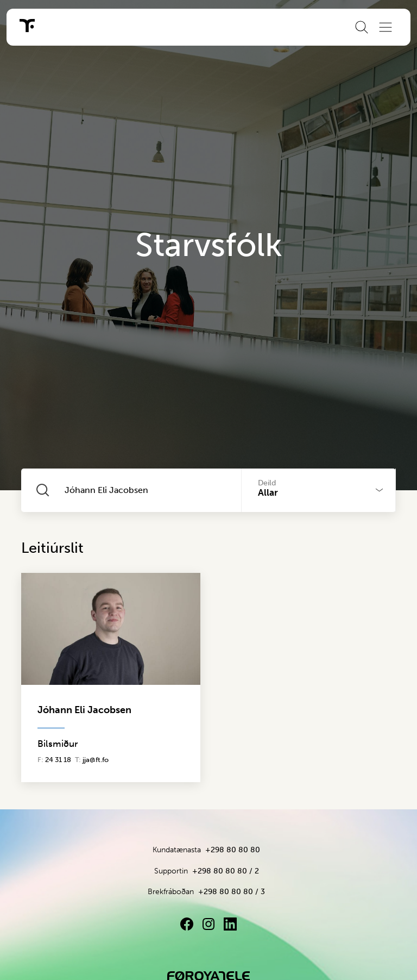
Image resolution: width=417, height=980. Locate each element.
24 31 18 (58, 760)
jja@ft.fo (96, 760)
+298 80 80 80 (233, 850)
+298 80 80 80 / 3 (232, 892)
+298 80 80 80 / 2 (226, 871)
